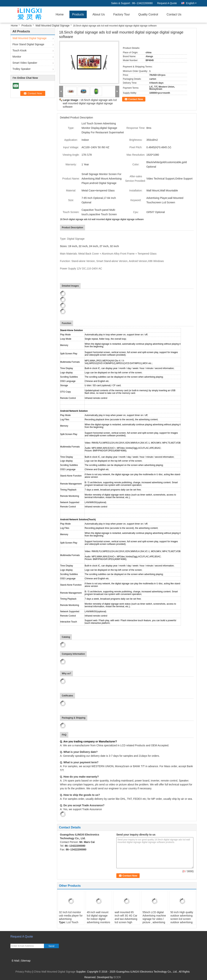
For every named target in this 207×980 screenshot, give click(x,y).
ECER (117, 977)
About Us (99, 14)
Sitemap (26, 961)
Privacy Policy (24, 972)
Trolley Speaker (22, 69)
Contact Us (174, 14)
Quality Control (148, 14)
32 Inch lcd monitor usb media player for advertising (71, 916)
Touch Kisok (19, 50)
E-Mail (15, 961)
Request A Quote (167, 3)
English (191, 3)
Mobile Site (18, 965)
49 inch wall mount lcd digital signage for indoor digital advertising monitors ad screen (98, 919)
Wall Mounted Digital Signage (53, 26)
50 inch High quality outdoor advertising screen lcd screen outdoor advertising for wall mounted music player (182, 921)
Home (60, 14)
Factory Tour (122, 14)
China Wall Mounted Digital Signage (55, 972)
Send (51, 946)
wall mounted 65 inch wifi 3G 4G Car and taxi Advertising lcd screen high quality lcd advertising (126, 921)
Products (78, 14)
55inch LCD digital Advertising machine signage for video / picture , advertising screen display (154, 919)
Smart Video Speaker (25, 63)
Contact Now (136, 99)
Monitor (17, 57)
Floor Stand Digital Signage (28, 44)
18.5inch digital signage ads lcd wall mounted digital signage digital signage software (90, 103)
